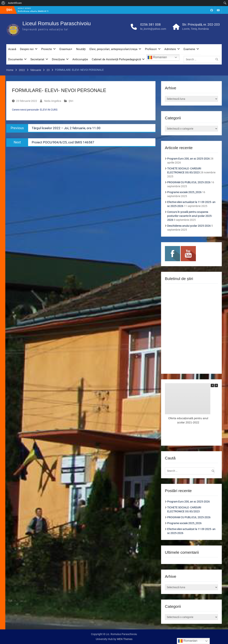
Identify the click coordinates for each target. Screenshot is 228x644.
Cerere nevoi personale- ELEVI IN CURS (35, 110)
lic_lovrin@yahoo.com (153, 29)
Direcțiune (58, 59)
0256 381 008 (150, 24)
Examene (189, 49)
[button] (216, 385)
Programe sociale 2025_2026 (184, 192)
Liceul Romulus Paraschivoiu (57, 23)
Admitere (170, 49)
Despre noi (27, 49)
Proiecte (47, 49)
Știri (71, 101)
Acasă (12, 49)
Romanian (157, 57)
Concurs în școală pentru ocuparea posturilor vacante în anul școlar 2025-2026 (190, 216)
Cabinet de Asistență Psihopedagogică (116, 59)
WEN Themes (125, 639)
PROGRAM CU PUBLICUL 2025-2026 (189, 182)
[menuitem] (3, 3)
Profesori (151, 49)
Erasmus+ (66, 49)
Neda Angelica (53, 101)
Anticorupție (80, 59)
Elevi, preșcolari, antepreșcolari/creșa (113, 49)
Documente (15, 59)
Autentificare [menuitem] (15, 3)
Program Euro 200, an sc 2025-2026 (188, 159)
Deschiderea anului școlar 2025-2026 (189, 226)
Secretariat (37, 59)
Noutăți (81, 49)
